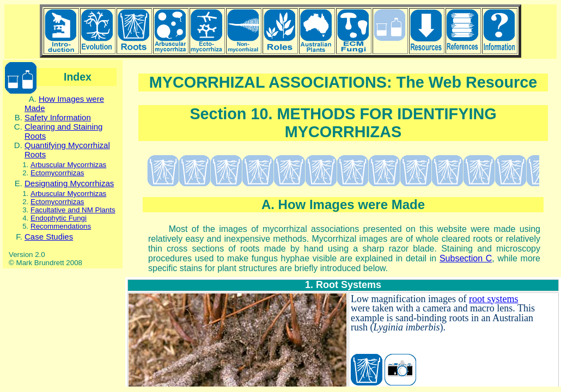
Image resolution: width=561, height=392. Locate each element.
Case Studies (49, 237)
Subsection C (466, 258)
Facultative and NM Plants (73, 210)
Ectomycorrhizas (57, 173)
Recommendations (61, 226)
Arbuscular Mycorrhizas (68, 165)
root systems (494, 299)
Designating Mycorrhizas (69, 183)
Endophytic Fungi (59, 218)
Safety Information (58, 117)
